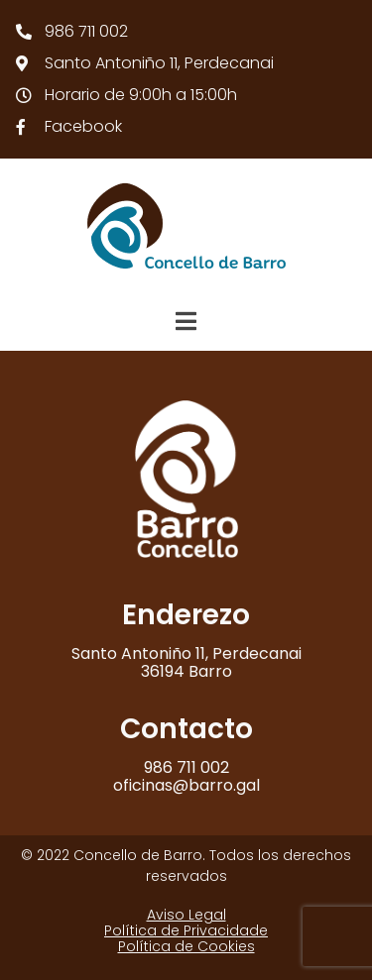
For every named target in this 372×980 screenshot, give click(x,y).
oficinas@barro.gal (186, 785)
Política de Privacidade (186, 930)
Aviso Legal (186, 915)
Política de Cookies (186, 946)
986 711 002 (186, 767)
